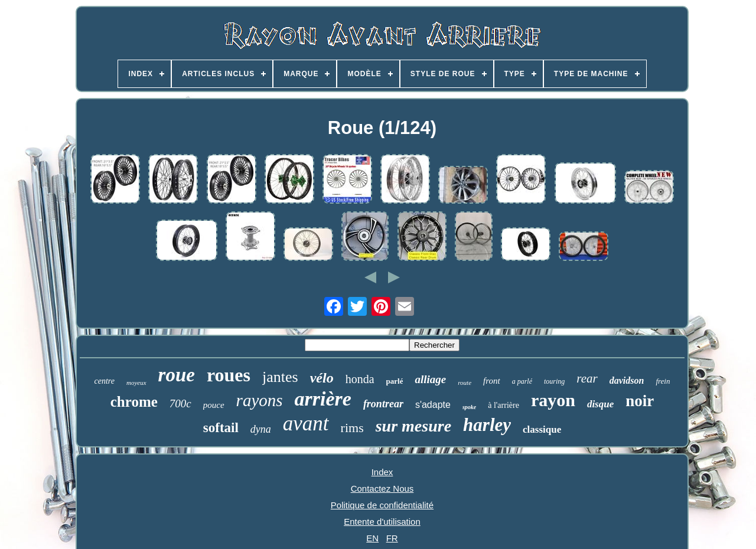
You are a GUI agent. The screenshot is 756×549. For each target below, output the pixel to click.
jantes (280, 377)
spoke (469, 407)
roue (177, 375)
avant (306, 424)
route (465, 383)
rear (587, 378)
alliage (430, 379)
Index (382, 472)
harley (487, 425)
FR (392, 538)
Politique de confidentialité (382, 505)
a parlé (522, 381)
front (492, 381)
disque (600, 404)
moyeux (136, 383)
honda (360, 379)
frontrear (383, 404)
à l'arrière (504, 405)
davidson (627, 380)
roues (229, 375)
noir (640, 401)
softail (221, 428)
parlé (395, 381)
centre (105, 381)
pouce (214, 405)
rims (352, 428)
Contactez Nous (382, 488)
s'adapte (433, 405)
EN (372, 538)
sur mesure (413, 426)
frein (663, 381)
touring (554, 381)
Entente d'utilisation (382, 522)
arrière (323, 399)
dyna (261, 429)
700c (180, 403)
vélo (322, 378)
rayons (260, 400)
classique (542, 429)
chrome (134, 402)
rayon (553, 400)
